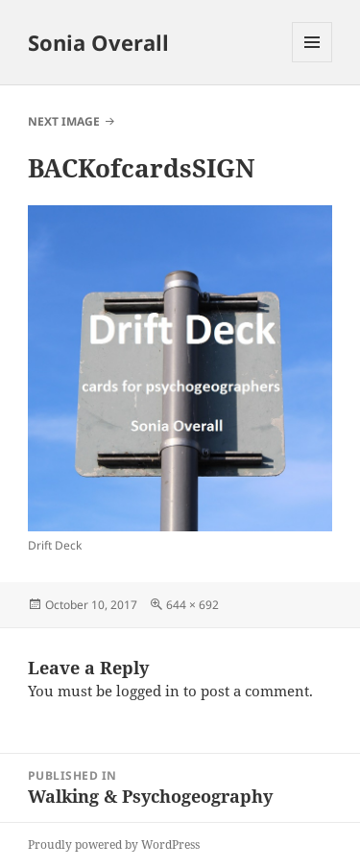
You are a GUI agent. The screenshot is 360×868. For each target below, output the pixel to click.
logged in (148, 691)
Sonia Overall (98, 42)
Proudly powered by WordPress (114, 845)
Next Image (64, 121)
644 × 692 (192, 605)
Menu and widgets (312, 62)
